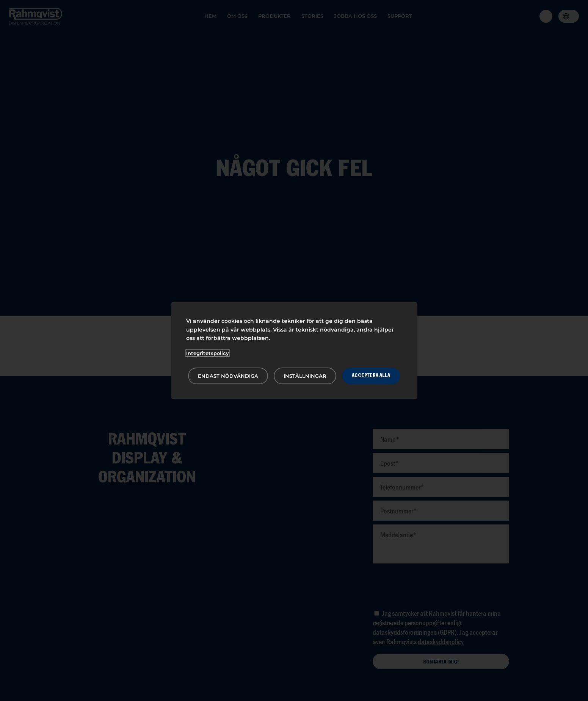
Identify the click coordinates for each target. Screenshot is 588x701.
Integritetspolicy (208, 353)
